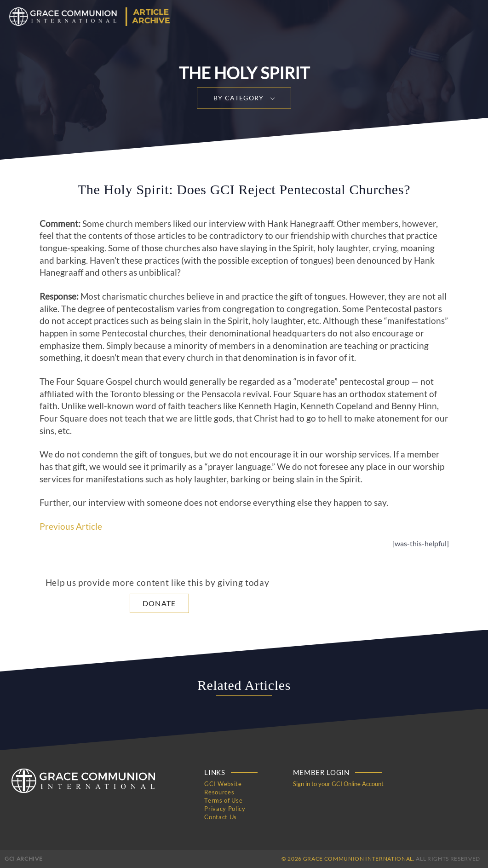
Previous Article (71, 527)
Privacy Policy (225, 809)
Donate (159, 603)
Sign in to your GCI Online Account (338, 784)
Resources (219, 792)
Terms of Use (223, 800)
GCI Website (223, 784)
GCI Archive (23, 859)
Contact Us (221, 817)
